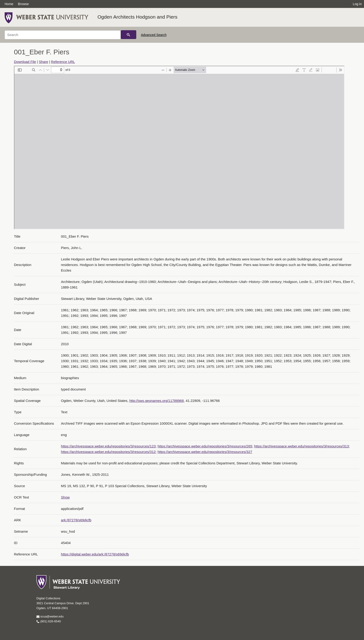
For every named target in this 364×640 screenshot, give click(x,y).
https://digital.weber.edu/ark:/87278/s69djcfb (95, 554)
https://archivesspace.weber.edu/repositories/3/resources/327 (205, 452)
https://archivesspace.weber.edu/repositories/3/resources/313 (302, 446)
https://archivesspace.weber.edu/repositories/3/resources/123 (108, 446)
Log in (357, 4)
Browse (23, 4)
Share (43, 62)
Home (9, 4)
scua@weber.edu (50, 616)
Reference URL (63, 62)
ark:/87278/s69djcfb (76, 520)
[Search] (63, 35)
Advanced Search (154, 35)
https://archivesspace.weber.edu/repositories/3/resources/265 (205, 446)
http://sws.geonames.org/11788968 (156, 401)
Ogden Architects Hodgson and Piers (137, 17)
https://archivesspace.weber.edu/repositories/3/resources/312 (108, 452)
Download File (25, 62)
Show (65, 497)
